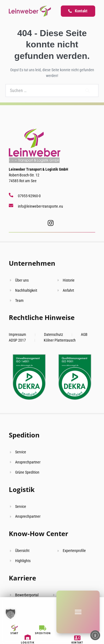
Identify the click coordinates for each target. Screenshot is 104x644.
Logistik (22, 489)
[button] (10, 614)
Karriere (22, 578)
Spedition (24, 435)
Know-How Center (39, 533)
